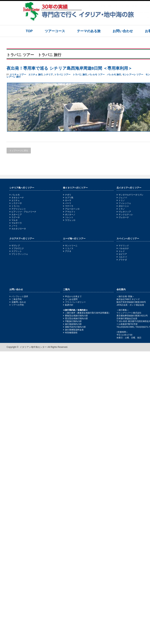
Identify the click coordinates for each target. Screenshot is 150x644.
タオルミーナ (17, 198)
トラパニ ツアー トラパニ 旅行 (71, 75)
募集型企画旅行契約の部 (75, 316)
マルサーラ (16, 223)
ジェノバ (122, 198)
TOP (29, 31)
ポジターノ (69, 214)
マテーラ (68, 206)
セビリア (122, 254)
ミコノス (68, 248)
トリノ (121, 200)
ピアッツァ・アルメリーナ (23, 212)
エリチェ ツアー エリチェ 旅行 (26, 75)
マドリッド (123, 246)
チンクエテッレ (125, 214)
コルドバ (122, 257)
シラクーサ (16, 203)
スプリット (16, 251)
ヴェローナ (123, 217)
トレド (121, 251)
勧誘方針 (68, 305)
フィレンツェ (124, 203)
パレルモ (15, 195)
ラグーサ (15, 217)
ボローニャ (123, 206)
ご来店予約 (16, 299)
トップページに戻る (19, 150)
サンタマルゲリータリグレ (130, 195)
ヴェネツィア (124, 212)
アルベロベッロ (71, 209)
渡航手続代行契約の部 (74, 327)
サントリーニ (70, 246)
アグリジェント (18, 209)
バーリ (67, 203)
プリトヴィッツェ (19, 254)
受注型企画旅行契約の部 (75, 318)
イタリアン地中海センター (33, 347)
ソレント (68, 217)
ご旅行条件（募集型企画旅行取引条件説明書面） (87, 313)
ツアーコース (55, 31)
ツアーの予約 (17, 305)
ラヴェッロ (69, 220)
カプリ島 (68, 198)
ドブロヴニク (17, 248)
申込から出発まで (72, 296)
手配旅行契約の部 (72, 321)
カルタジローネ (18, 229)
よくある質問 (70, 299)
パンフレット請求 (19, 296)
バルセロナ (123, 248)
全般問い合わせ (18, 302)
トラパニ (15, 206)
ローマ (67, 200)
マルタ (14, 220)
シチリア (48, 75)
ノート (14, 226)
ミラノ (121, 209)
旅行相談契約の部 (72, 324)
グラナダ (122, 260)
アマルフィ (69, 212)
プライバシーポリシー (74, 302)
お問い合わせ (123, 31)
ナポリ (67, 195)
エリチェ (15, 200)
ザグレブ (15, 246)
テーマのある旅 (89, 31)
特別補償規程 (70, 333)
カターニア (16, 214)
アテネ (67, 251)
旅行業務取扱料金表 (73, 330)
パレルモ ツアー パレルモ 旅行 (105, 75)
